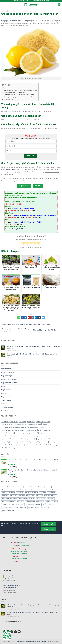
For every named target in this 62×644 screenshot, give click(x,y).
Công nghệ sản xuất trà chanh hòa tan (15, 92)
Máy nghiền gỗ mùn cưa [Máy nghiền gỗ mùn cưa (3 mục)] (50, 496)
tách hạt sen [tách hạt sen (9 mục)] (20, 445)
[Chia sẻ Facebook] (22, 318)
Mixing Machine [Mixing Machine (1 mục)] (51, 490)
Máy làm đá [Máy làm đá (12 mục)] (22, 496)
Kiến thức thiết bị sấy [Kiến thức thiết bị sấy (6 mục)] (31, 430)
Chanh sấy (23, 324)
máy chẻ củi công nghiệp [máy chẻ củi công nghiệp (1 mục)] (32, 493)
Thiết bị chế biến (7, 400)
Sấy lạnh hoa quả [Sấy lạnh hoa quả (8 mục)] (41, 439)
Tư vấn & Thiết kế (7, 407)
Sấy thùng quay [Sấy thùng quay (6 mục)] (6, 505)
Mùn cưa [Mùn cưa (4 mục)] (42, 436)
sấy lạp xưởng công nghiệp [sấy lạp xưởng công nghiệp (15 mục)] (18, 442)
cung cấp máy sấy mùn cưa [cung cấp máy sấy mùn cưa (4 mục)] (43, 421)
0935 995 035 (24, 551)
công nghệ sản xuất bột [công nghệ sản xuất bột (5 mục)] (20, 424)
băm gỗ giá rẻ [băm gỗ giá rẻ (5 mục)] (31, 421)
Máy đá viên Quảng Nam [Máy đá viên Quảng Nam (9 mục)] (19, 436)
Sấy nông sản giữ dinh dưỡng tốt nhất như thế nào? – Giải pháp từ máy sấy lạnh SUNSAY (33, 355)
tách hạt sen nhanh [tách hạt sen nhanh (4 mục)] (30, 445)
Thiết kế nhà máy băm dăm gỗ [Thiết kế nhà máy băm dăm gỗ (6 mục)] (33, 505)
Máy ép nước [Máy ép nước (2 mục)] (20, 502)
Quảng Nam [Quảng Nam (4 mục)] (5, 439)
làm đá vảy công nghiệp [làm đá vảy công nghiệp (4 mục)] (8, 433)
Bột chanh (7, 324)
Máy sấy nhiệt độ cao (8, 397)
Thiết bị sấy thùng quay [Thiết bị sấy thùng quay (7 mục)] (17, 505)
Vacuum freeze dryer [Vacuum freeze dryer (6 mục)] (7, 507)
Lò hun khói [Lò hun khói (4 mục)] (27, 490)
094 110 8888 (22, 543)
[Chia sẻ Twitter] (26, 318)
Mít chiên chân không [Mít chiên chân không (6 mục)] (32, 436)
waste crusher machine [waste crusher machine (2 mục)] (34, 507)
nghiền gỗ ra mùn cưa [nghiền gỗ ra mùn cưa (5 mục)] (51, 436)
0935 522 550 (24, 553)
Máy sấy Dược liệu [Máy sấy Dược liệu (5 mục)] (6, 436)
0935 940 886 (24, 559)
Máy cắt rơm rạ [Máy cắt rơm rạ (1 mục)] (51, 493)
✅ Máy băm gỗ (8, 578)
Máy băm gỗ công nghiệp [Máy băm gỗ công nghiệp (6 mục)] (8, 493)
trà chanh (38, 324)
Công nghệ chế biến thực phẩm (11, 11)
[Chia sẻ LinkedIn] (36, 318)
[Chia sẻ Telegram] (43, 318)
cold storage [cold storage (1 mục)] (20, 487)
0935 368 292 (24, 564)
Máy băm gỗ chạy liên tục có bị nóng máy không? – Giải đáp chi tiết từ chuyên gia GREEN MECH (33, 347)
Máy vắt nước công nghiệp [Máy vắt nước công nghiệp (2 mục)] (9, 502)
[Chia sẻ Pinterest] (29, 318)
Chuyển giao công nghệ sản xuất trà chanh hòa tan (18, 97)
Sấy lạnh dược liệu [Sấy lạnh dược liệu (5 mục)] (31, 439)
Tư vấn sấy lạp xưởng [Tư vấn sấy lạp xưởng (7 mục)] (51, 445)
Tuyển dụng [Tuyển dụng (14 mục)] (12, 445)
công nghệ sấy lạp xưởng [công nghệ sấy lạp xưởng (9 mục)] (35, 424)
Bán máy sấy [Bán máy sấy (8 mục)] (5, 421)
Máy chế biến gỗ (7, 376)
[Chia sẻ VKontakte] (33, 318)
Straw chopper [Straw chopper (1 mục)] (40, 502)
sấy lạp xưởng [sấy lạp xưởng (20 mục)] (5, 442)
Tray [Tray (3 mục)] (43, 505)
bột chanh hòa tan (15, 324)
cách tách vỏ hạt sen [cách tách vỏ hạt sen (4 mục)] (7, 424)
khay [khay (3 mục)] (21, 490)
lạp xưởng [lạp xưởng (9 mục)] (18, 433)
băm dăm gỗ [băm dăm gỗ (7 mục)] (22, 421)
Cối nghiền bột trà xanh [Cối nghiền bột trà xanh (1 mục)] (31, 487)
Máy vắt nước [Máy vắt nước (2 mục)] (51, 499)
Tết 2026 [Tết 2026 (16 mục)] (4, 448)
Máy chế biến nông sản (9, 379)
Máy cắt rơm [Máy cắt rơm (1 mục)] (43, 493)
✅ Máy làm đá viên (9, 581)
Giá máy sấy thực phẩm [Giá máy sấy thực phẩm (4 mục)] (8, 430)
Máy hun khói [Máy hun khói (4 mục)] (5, 496)
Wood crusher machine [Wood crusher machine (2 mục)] (8, 510)
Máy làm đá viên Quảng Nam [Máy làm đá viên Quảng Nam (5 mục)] (47, 433)
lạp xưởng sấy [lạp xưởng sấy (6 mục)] (26, 433)
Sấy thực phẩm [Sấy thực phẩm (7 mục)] (54, 442)
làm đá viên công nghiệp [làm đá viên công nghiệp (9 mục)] (44, 430)
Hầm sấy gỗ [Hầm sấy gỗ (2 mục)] (15, 490)
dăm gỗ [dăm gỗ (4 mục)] (45, 424)
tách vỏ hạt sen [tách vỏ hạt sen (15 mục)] (40, 445)
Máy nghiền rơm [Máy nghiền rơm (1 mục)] (23, 499)
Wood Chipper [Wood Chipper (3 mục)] (45, 507)
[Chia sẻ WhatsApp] (19, 318)
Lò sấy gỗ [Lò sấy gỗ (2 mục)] (34, 490)
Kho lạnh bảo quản (7, 369)
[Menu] (59, 5)
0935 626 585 (15, 564)
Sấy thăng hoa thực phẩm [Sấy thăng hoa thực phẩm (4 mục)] (41, 442)
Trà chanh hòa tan (46, 324)
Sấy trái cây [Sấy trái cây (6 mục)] (5, 445)
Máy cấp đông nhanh (8, 372)
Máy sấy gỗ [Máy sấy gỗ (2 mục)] (32, 499)
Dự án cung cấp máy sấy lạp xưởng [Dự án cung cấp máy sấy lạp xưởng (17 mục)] (11, 427)
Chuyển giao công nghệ (28, 11)
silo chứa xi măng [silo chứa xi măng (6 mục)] (14, 439)
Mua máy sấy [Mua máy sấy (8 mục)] (35, 433)
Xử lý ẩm (4, 411)
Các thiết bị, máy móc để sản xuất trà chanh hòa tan (19, 95)
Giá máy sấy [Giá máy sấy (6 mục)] (44, 427)
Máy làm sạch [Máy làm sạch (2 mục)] (14, 496)
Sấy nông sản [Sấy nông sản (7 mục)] (30, 442)
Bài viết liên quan (8, 99)
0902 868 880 (15, 553)
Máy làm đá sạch (7, 390)
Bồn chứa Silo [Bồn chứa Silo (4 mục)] (5, 487)
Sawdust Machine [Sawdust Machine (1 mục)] (30, 502)
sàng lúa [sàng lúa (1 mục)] (48, 502)
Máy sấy (4, 393)
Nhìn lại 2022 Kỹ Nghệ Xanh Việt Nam (47, 330)
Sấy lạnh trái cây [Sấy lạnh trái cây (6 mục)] (51, 439)
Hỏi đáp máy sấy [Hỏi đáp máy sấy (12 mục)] (20, 430)
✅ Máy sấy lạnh (8, 576)
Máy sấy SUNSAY (17, 229)
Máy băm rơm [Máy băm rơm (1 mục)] (20, 493)
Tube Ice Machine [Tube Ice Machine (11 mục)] (50, 505)
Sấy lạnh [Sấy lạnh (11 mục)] (22, 439)
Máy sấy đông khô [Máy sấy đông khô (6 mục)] (41, 499)
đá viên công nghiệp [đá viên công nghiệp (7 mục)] (14, 448)
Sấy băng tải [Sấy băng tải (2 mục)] (55, 502)
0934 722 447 (15, 559)
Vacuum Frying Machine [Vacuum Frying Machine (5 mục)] (20, 507)
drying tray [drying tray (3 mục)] (48, 487)
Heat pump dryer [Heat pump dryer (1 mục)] (6, 490)
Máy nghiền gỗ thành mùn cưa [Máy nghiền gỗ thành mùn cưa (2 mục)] (10, 499)
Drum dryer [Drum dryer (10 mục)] (41, 487)
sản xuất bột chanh (31, 324)
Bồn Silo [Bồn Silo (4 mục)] (13, 487)
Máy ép (4, 386)
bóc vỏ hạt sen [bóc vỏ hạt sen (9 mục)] (14, 421)
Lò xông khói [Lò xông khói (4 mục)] (41, 490)
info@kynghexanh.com (24, 546)
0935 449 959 (15, 551)
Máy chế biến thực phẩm (9, 383)
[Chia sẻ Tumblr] (40, 318)
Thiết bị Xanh (6, 404)
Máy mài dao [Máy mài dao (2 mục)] (39, 496)
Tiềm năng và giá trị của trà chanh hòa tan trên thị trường (20, 90)
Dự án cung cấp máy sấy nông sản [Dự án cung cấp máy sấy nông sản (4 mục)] (30, 427)
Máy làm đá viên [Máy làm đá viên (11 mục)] (30, 496)
